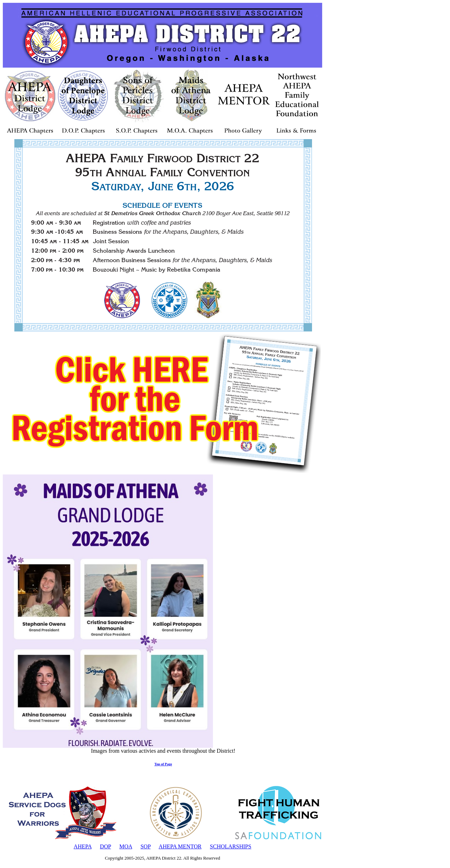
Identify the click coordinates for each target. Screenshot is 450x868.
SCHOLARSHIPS (230, 846)
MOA (126, 846)
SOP (146, 846)
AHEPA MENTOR (180, 846)
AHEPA (82, 846)
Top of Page (163, 764)
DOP (105, 846)
